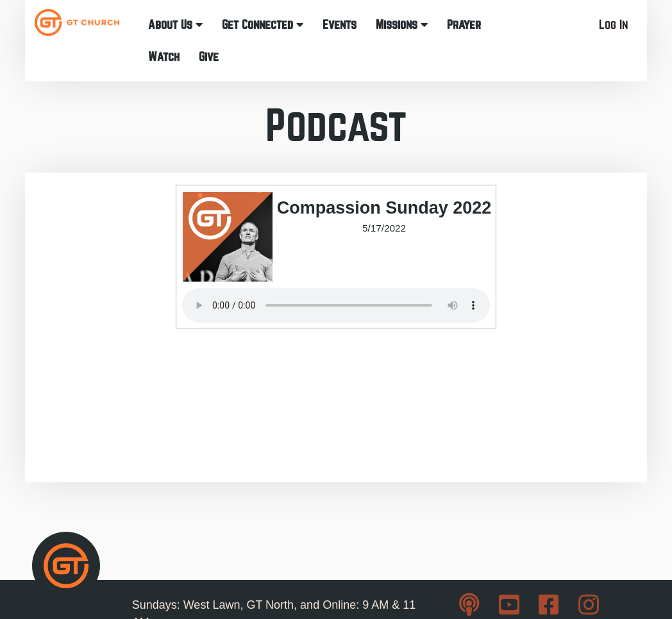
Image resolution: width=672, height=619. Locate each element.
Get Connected (263, 25)
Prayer (464, 25)
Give (209, 57)
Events (340, 25)
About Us (175, 25)
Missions (402, 25)
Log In (613, 25)
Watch (164, 57)
